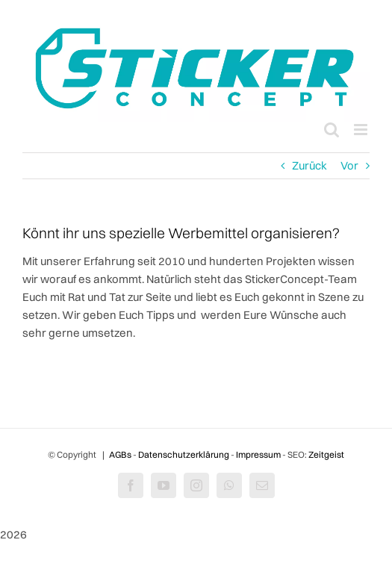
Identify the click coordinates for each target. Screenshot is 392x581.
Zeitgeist (326, 454)
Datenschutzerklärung (184, 454)
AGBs (120, 454)
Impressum (258, 454)
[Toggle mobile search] (332, 130)
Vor (349, 165)
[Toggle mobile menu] (362, 130)
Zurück (309, 165)
